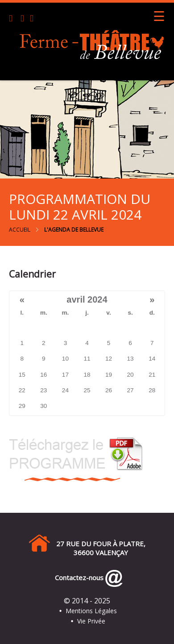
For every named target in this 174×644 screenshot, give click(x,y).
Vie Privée (91, 621)
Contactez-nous (77, 578)
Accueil (20, 230)
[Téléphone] (14, 19)
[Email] (24, 19)
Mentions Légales (91, 611)
